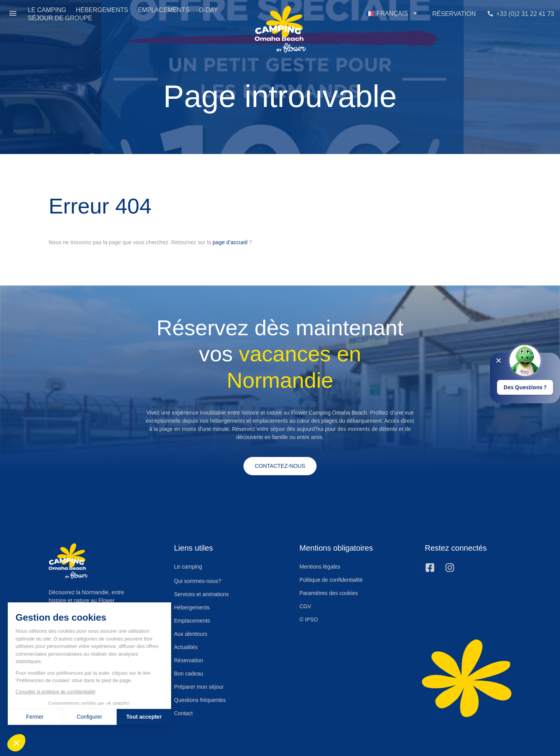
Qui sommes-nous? (198, 581)
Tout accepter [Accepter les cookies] (144, 717)
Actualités (186, 647)
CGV (305, 606)
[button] (13, 14)
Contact (184, 713)
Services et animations (202, 594)
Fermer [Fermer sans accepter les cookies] (35, 717)
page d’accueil (230, 242)
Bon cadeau (189, 674)
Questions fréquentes (200, 700)
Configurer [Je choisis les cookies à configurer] (89, 717)
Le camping (188, 567)
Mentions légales (320, 567)
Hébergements (192, 607)
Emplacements (192, 621)
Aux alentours (191, 634)
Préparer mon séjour (199, 687)
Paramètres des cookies (329, 593)
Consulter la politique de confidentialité (55, 692)
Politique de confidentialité (331, 580)
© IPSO (309, 619)
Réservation (189, 660)
